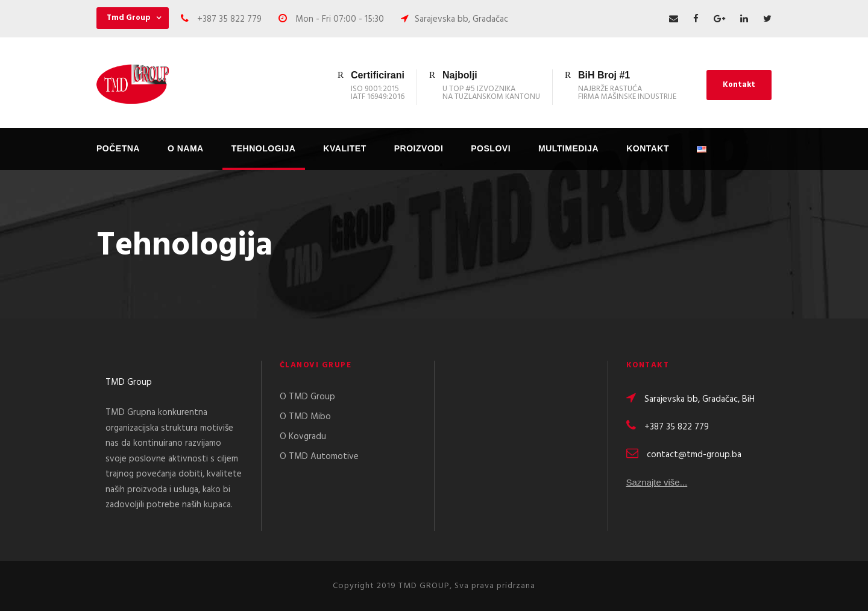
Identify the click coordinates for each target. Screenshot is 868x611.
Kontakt (739, 85)
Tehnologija (264, 148)
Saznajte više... (657, 484)
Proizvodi (419, 148)
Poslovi (491, 148)
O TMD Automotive (319, 457)
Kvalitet (344, 148)
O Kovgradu (303, 437)
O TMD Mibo (305, 417)
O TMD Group (307, 397)
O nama (186, 148)
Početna (118, 148)
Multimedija (568, 148)
